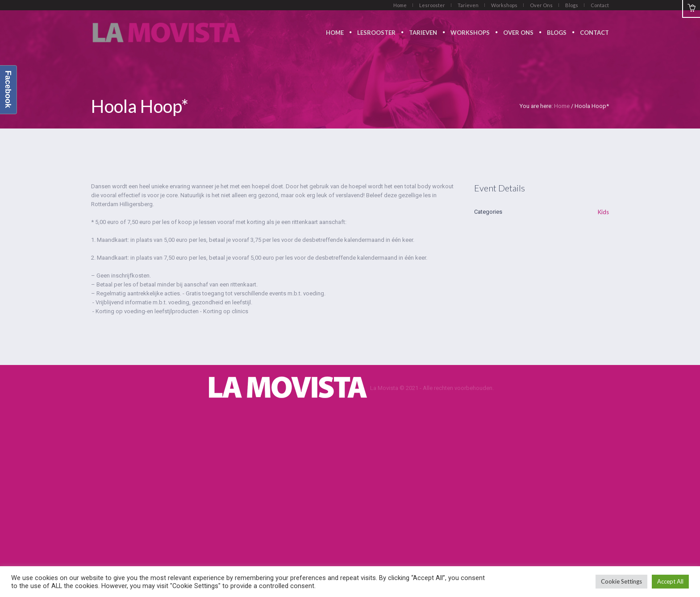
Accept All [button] (670, 581)
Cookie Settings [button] (621, 581)
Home (562, 106)
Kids (603, 212)
